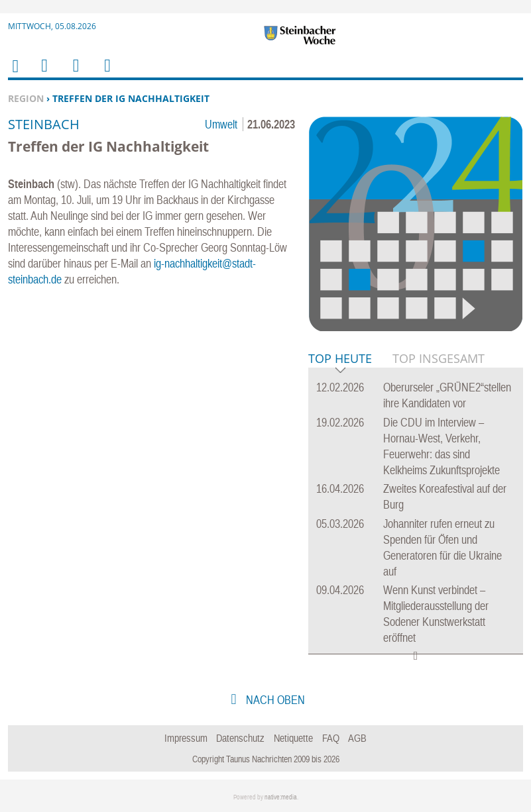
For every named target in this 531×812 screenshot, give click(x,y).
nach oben (274, 700)
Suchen (74, 74)
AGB (357, 738)
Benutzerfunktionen (106, 74)
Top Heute (340, 359)
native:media (281, 797)
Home (15, 75)
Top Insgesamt (439, 358)
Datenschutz (240, 738)
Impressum (186, 738)
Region (26, 98)
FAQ (331, 738)
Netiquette (293, 738)
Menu (44, 74)
